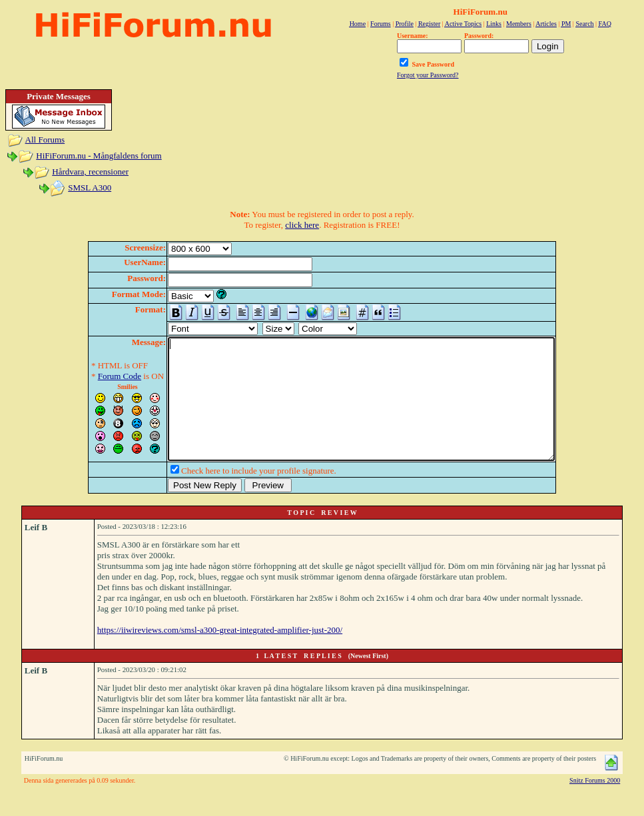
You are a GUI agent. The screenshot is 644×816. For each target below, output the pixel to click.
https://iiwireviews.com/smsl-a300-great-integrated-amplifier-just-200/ (220, 654)
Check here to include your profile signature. (235, 495)
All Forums (45, 140)
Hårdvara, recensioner (90, 172)
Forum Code (96, 376)
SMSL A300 (90, 188)
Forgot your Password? (428, 75)
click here (302, 225)
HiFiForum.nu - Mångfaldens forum (99, 156)
